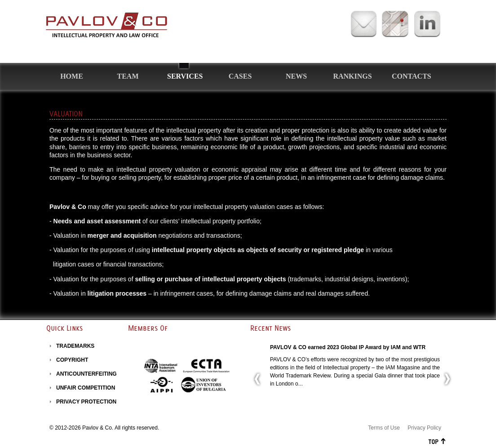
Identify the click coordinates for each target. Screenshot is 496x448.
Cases (240, 76)
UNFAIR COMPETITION (86, 388)
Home (72, 76)
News (296, 76)
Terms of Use (384, 428)
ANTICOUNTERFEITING (86, 374)
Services (185, 76)
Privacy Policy (424, 428)
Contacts (412, 76)
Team (128, 76)
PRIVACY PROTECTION (86, 402)
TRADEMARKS (75, 346)
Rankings (352, 76)
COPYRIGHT (72, 360)
